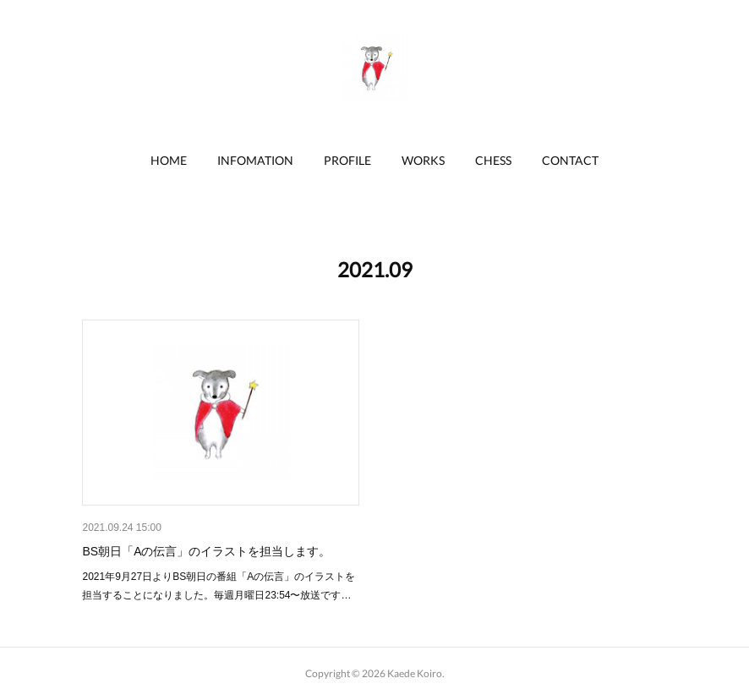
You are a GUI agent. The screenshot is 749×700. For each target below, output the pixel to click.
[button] (169, 161)
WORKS (423, 160)
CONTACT (570, 160)
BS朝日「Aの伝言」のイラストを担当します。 (206, 551)
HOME (169, 160)
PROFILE (347, 160)
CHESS (493, 160)
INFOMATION (255, 160)
